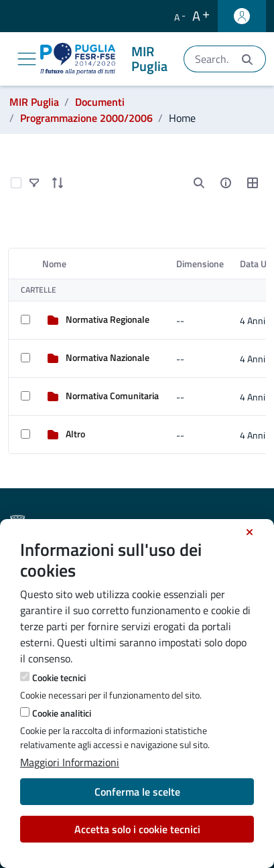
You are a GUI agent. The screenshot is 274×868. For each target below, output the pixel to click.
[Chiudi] (250, 532)
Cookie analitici (62, 713)
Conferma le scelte (137, 792)
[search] (199, 183)
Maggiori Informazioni (70, 762)
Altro (75, 434)
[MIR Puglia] (107, 59)
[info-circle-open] (226, 183)
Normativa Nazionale (108, 357)
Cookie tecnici (59, 677)
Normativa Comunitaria (112, 395)
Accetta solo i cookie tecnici (137, 829)
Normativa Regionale (108, 319)
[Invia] (247, 59)
